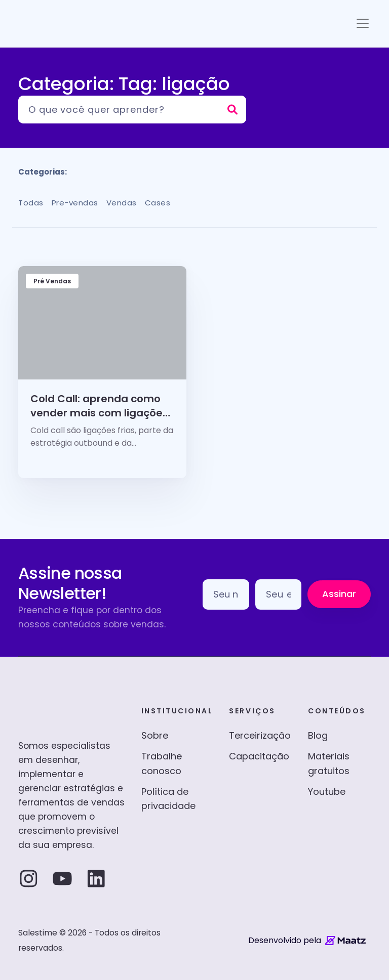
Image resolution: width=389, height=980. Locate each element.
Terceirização (260, 735)
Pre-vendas (75, 203)
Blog (318, 735)
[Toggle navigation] (363, 23)
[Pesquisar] (132, 110)
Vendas (122, 203)
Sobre (155, 735)
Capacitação (259, 756)
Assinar (339, 594)
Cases (158, 203)
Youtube (327, 792)
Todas (31, 203)
